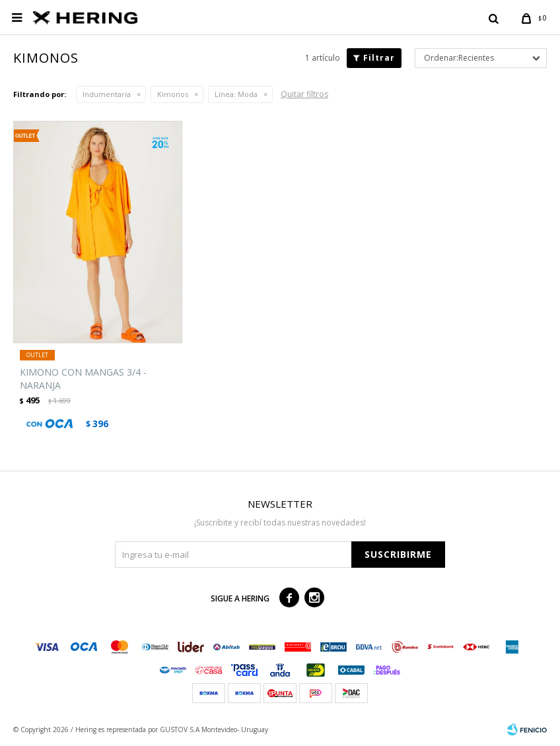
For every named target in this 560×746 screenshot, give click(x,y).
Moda (236, 94)
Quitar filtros (304, 94)
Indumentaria (107, 94)
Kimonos (173, 94)
